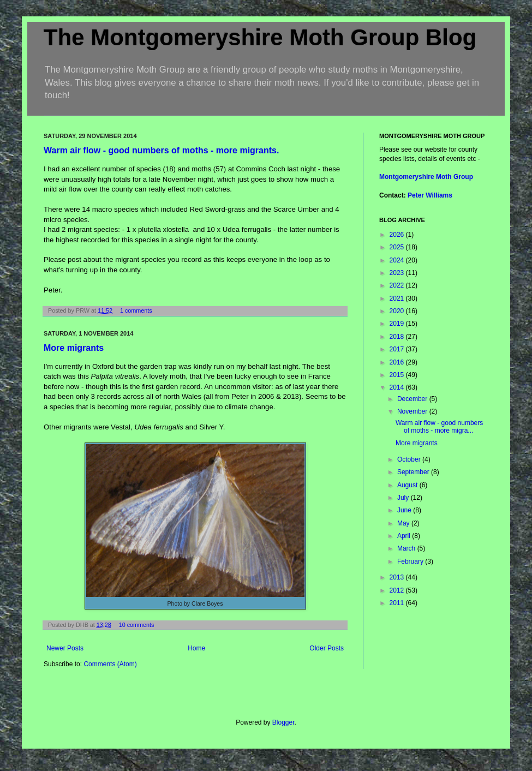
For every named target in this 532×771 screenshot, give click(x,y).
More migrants (74, 348)
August (408, 485)
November (413, 411)
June (405, 510)
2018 (398, 337)
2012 (398, 590)
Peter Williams (430, 195)
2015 (398, 375)
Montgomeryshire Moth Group (426, 177)
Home (196, 648)
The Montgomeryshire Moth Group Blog (260, 37)
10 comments (137, 625)
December (413, 399)
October (410, 459)
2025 (398, 247)
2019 (398, 324)
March (407, 548)
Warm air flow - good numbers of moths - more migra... (439, 427)
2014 (398, 387)
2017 (398, 349)
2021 (398, 298)
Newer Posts (65, 648)
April (405, 536)
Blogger (283, 722)
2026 (398, 235)
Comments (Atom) (110, 664)
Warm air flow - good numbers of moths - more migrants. (161, 150)
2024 (398, 260)
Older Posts (327, 648)
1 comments (136, 310)
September (414, 472)
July (404, 498)
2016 (398, 362)
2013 (398, 577)
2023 (398, 273)
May (404, 523)
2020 (398, 311)
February (411, 561)
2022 (398, 285)
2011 (398, 603)
